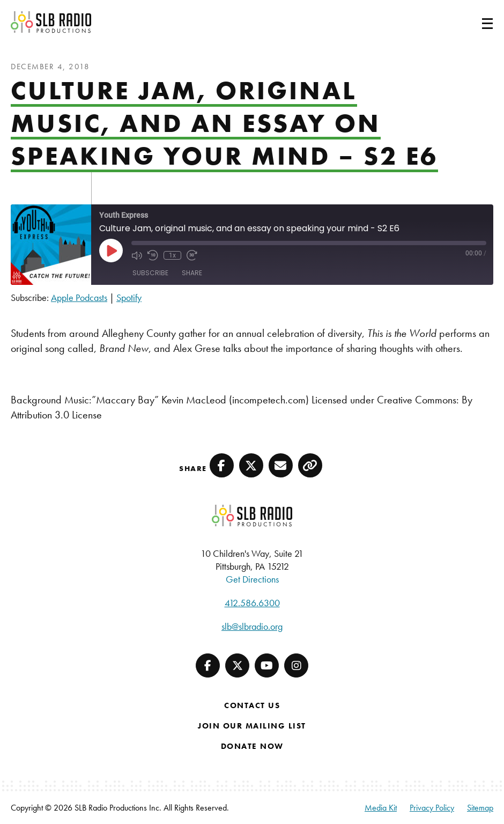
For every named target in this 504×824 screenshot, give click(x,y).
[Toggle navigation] (475, 22)
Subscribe (150, 273)
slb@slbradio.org (252, 626)
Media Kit (381, 808)
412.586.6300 (252, 603)
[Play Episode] (111, 251)
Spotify (129, 297)
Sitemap (480, 808)
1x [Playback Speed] (172, 255)
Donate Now (252, 746)
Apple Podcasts (79, 297)
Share (192, 273)
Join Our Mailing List (252, 726)
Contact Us (252, 705)
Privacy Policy (432, 808)
